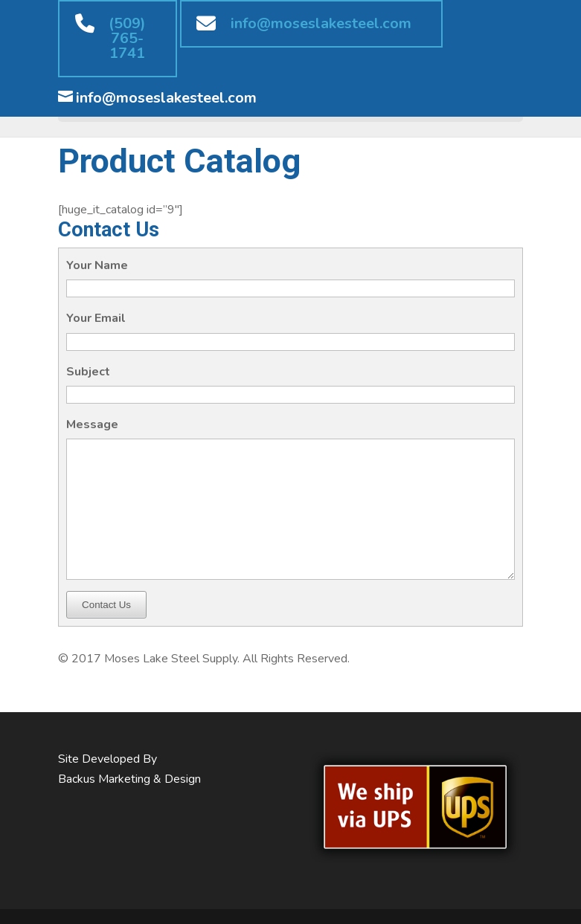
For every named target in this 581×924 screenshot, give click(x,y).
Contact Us (106, 605)
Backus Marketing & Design (129, 779)
